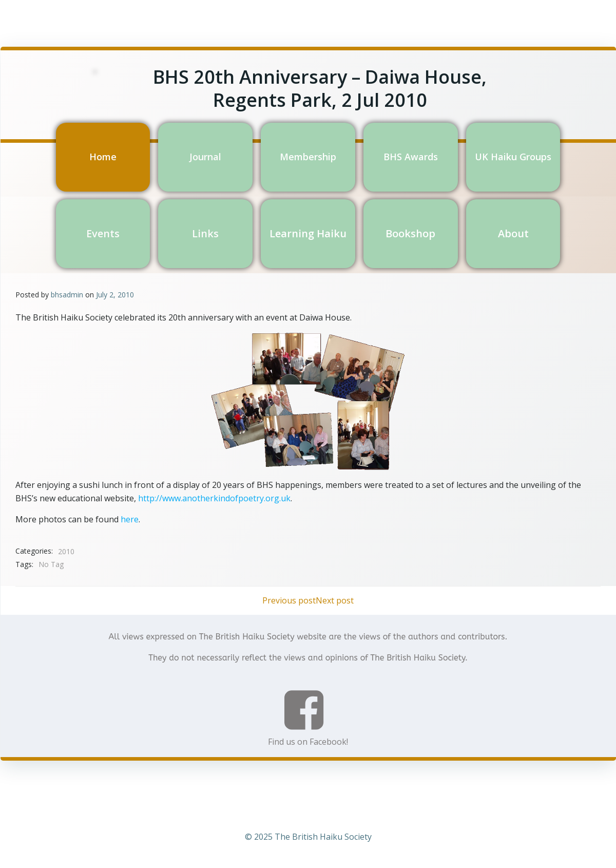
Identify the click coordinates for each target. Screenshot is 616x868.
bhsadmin (67, 294)
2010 (66, 550)
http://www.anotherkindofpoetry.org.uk (214, 497)
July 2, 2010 (115, 294)
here (130, 518)
